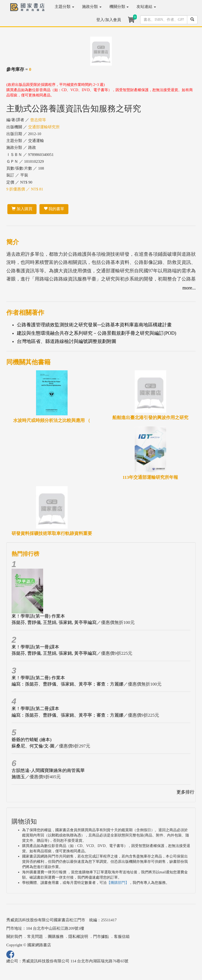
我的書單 (54, 209)
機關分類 (119, 7)
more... (189, 288)
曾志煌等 (38, 120)
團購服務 (56, 937)
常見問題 (35, 937)
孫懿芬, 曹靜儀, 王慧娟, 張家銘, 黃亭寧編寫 (54, 622)
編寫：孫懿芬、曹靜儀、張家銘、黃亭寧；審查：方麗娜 (67, 684)
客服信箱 (122, 937)
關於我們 (14, 937)
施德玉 (18, 777)
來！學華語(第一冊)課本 (35, 647)
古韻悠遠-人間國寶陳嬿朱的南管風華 (48, 770)
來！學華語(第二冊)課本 (35, 709)
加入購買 (22, 209)
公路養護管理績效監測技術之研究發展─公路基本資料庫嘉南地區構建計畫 (94, 325)
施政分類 (92, 7)
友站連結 (146, 7)
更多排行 (185, 792)
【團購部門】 (118, 883)
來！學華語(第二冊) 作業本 (38, 678)
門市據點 (101, 937)
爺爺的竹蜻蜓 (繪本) (32, 740)
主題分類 (64, 7)
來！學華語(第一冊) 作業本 (38, 616)
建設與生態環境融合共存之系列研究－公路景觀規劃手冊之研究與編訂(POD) (97, 333)
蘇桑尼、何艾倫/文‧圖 (33, 746)
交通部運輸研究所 (44, 127)
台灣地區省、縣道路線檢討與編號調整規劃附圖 (67, 341)
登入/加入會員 (109, 20)
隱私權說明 (78, 937)
